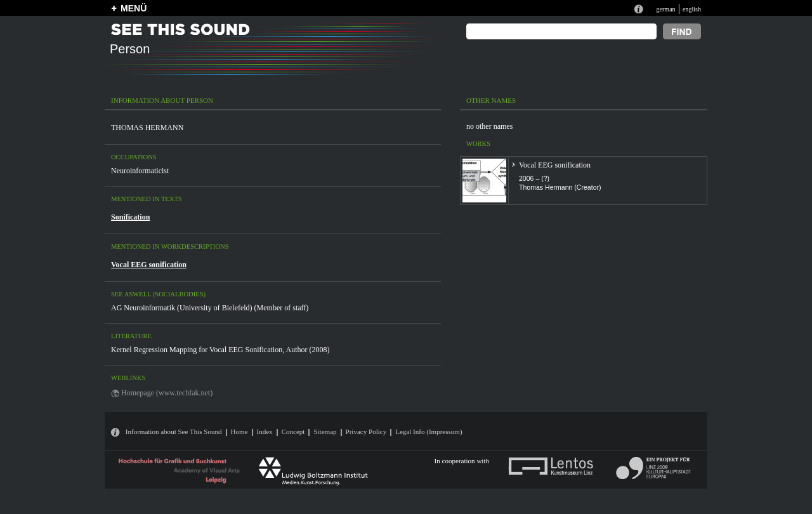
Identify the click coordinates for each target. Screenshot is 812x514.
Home (239, 432)
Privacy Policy (366, 432)
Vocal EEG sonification (149, 265)
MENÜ (134, 8)
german (665, 9)
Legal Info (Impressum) (429, 432)
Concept (293, 432)
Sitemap (325, 432)
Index (265, 432)
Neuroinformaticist (140, 171)
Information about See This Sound (174, 432)
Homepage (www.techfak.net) (167, 393)
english (692, 9)
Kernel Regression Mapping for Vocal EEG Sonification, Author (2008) (220, 350)
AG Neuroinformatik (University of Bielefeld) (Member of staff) (210, 308)
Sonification (130, 217)
